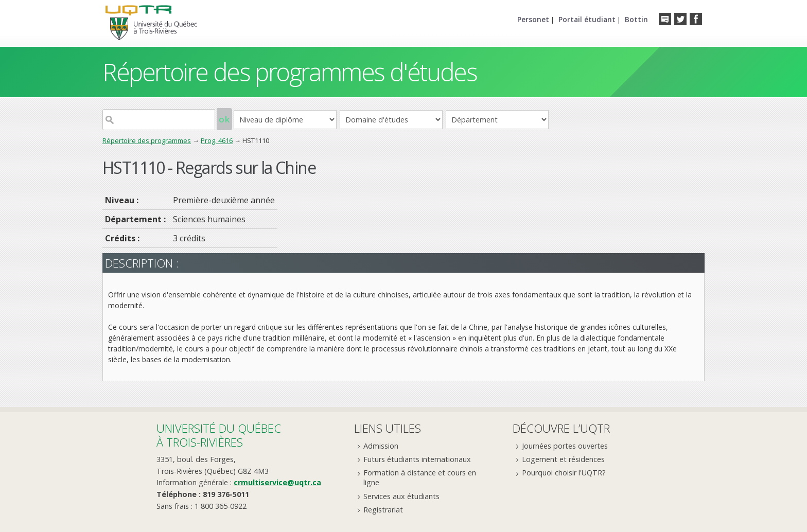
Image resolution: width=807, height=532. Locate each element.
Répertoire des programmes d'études (290, 72)
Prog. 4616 (217, 140)
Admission (381, 446)
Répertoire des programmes (147, 140)
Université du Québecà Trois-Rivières (219, 435)
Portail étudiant (587, 19)
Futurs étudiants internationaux (417, 459)
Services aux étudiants (401, 496)
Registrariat (383, 510)
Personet (533, 19)
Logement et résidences (563, 459)
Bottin (636, 19)
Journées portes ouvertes (565, 446)
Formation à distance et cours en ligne (420, 477)
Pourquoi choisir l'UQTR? (564, 473)
